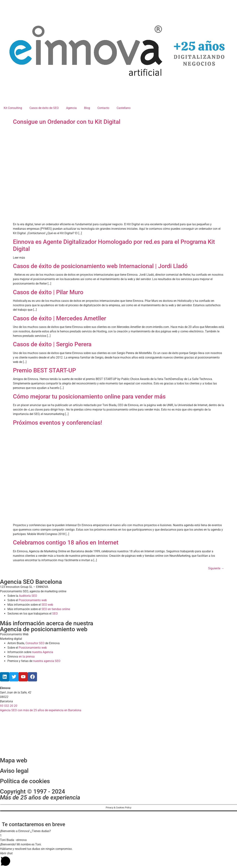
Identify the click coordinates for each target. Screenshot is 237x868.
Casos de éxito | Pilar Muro (48, 292)
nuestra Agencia (43, 652)
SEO (55, 614)
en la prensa (27, 657)
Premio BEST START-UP (44, 370)
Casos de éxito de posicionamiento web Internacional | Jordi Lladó (100, 266)
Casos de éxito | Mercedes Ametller (60, 318)
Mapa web (14, 760)
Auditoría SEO (28, 596)
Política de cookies (25, 781)
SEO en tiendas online (56, 609)
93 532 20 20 (9, 706)
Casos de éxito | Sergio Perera (52, 344)
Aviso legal (14, 771)
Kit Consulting (13, 108)
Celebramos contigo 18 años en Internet (66, 542)
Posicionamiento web (33, 600)
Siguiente (216, 568)
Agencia (71, 108)
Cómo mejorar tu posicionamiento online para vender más (89, 396)
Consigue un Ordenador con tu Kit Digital (67, 122)
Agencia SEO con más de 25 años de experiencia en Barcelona (41, 710)
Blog (87, 108)
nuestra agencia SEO (47, 661)
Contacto (103, 108)
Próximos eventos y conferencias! (57, 423)
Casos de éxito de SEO (44, 108)
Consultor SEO (35, 643)
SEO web (47, 605)
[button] (118, 831)
